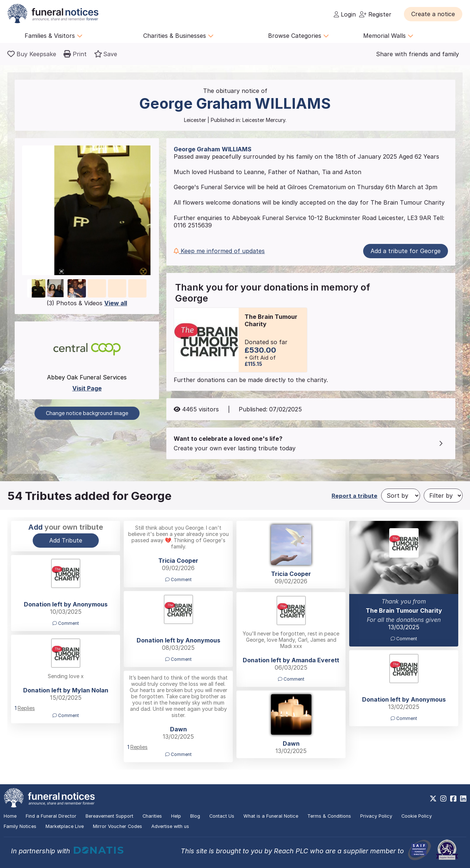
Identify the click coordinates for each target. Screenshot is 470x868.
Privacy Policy (376, 816)
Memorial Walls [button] (388, 36)
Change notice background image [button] (87, 413)
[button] (433, 14)
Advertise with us (170, 826)
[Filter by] (443, 496)
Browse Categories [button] (299, 36)
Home (10, 816)
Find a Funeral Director (51, 816)
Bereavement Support (109, 816)
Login (345, 14)
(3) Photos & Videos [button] (87, 303)
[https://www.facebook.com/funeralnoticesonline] (453, 799)
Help (176, 816)
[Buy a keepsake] (32, 54)
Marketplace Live (65, 826)
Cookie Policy (417, 816)
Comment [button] (178, 579)
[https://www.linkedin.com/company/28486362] (463, 799)
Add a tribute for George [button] (406, 251)
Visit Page (87, 388)
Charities (152, 816)
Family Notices (20, 826)
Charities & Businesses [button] (178, 36)
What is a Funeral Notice (271, 816)
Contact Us (222, 816)
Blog (195, 816)
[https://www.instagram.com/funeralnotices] (443, 799)
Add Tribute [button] (66, 540)
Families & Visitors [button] (54, 36)
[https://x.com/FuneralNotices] (433, 799)
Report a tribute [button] (355, 496)
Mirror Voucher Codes (117, 826)
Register (375, 14)
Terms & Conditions (329, 816)
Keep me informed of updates (219, 251)
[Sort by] (401, 496)
